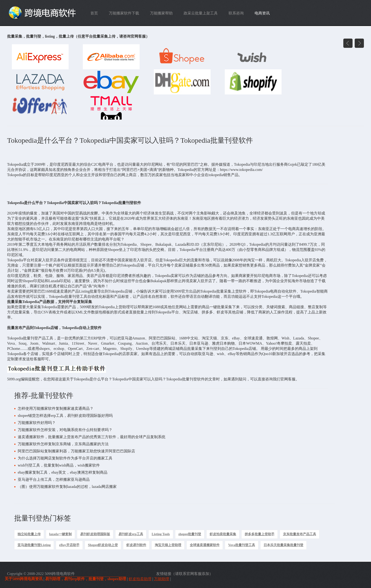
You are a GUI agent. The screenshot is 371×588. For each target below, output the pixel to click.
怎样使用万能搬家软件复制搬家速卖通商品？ (56, 408)
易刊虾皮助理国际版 (95, 534)
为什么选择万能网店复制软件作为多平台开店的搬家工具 (65, 458)
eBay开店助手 (69, 545)
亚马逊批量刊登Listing (34, 545)
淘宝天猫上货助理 (168, 545)
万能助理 (162, 579)
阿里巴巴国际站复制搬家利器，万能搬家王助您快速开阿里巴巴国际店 (76, 451)
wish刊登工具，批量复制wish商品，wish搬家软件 (59, 465)
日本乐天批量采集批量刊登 (283, 545)
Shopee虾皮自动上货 (103, 545)
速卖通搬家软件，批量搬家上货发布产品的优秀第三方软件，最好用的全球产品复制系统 (92, 437)
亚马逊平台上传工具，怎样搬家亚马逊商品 (54, 479)
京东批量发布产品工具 (300, 534)
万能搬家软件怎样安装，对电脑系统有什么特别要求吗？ (65, 430)
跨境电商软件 (46, 13)
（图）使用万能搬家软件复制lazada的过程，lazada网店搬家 (67, 487)
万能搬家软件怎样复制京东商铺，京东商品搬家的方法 (63, 444)
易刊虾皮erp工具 (131, 534)
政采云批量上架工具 (201, 13)
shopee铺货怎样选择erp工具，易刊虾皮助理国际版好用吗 (65, 416)
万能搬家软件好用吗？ (37, 423)
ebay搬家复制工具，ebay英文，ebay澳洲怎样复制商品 (63, 472)
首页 (94, 13)
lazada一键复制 (60, 534)
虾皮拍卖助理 (140, 579)
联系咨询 (236, 13)
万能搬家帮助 (161, 13)
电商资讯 (262, 13)
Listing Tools (161, 534)
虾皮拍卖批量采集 (223, 534)
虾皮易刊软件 (136, 545)
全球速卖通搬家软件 (205, 545)
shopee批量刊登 (190, 534)
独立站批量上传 (29, 534)
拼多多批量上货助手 (260, 534)
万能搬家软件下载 (124, 13)
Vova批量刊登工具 (242, 545)
